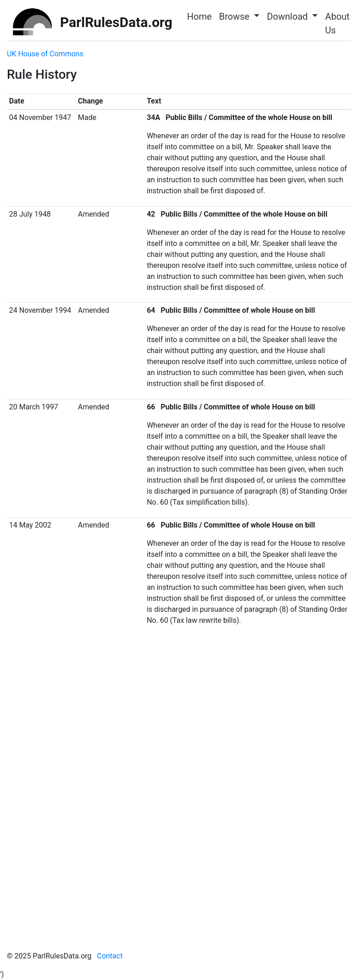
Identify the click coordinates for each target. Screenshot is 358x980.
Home (199, 16)
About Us (337, 23)
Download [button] (288, 16)
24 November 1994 (40, 310)
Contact (110, 956)
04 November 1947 (40, 117)
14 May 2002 (30, 525)
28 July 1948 (30, 214)
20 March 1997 (34, 407)
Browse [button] (235, 16)
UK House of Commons (45, 54)
